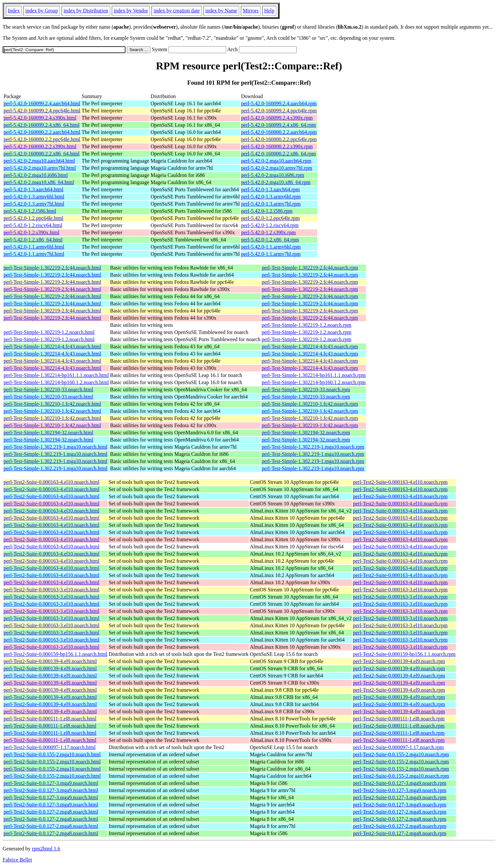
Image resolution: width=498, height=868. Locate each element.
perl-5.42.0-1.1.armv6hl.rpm (271, 247)
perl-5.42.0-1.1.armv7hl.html (34, 254)
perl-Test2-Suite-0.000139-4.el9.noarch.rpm (399, 661)
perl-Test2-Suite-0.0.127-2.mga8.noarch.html (51, 812)
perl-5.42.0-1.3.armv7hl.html (34, 204)
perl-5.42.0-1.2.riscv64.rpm (270, 225)
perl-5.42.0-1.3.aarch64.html (34, 189)
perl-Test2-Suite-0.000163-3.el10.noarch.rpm (400, 590)
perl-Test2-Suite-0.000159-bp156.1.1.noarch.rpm (404, 654)
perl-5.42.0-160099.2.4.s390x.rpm (277, 118)
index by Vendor (131, 11)
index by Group (41, 11)
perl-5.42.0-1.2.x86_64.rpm (270, 240)
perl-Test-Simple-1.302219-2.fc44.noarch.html (52, 268)
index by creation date (177, 11)
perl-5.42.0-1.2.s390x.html (31, 232)
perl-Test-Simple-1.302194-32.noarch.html (48, 433)
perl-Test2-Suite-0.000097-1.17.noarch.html (50, 747)
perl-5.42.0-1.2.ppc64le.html (34, 218)
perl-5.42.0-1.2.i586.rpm (267, 211)
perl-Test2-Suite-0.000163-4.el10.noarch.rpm (400, 482)
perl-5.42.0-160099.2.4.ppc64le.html (42, 111)
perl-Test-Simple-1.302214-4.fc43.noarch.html (52, 347)
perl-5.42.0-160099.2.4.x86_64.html (42, 125)
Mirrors (251, 11)
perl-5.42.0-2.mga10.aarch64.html (39, 161)
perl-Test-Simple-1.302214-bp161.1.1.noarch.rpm (314, 375)
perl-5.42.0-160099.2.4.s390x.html (40, 118)
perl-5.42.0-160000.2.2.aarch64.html (42, 132)
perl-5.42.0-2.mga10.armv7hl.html (40, 168)
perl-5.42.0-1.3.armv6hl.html (34, 197)
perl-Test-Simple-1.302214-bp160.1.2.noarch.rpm (314, 382)
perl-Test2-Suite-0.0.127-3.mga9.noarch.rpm (400, 783)
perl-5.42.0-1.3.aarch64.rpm (271, 189)
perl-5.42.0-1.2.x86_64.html (33, 240)
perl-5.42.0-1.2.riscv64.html (33, 225)
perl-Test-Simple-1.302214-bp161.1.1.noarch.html (56, 375)
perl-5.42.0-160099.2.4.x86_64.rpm (278, 125)
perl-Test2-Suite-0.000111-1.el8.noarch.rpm (399, 719)
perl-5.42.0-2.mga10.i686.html (36, 175)
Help (269, 11)
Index (14, 11)
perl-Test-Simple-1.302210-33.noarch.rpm (306, 390)
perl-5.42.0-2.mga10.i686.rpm (273, 175)
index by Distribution (86, 11)
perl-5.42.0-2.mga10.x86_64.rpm (276, 182)
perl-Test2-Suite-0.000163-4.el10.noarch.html (51, 482)
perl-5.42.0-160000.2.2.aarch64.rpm (279, 132)
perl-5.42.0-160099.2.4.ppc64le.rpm (279, 111)
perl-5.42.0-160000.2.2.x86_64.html (42, 154)
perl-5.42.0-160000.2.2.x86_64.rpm (278, 154)
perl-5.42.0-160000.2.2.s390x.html (40, 146)
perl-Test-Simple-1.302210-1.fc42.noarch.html (52, 404)
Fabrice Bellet (17, 860)
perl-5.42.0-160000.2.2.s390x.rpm (277, 146)
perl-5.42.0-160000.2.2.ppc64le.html (42, 139)
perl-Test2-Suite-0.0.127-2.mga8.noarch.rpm (400, 812)
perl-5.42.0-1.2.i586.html (30, 211)
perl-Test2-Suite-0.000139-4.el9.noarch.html (50, 661)
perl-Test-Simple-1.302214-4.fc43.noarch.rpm (310, 347)
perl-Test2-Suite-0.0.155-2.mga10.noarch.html (52, 754)
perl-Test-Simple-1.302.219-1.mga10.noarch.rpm (313, 447)
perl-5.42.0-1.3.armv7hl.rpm (271, 204)
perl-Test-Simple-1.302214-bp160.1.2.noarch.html (56, 382)
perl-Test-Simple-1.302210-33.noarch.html (48, 390)
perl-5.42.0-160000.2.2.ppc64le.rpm (279, 139)
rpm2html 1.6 (46, 849)
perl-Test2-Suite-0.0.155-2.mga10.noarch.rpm (401, 754)
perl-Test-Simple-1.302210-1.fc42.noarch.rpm (310, 404)
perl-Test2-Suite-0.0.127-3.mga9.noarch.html (51, 783)
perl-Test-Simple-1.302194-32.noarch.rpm (306, 433)
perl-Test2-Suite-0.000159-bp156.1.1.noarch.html (55, 654)
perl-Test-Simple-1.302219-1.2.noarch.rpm (307, 325)
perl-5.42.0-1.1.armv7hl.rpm (271, 254)
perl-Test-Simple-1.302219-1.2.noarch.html (49, 332)
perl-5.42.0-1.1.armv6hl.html (34, 247)
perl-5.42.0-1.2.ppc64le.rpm (271, 218)
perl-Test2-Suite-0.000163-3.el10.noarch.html (51, 590)
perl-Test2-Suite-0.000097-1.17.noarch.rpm (398, 747)
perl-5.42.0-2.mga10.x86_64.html (39, 182)
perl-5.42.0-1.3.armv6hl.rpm (271, 197)
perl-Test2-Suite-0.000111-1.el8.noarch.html (50, 719)
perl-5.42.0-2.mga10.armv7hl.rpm (277, 168)
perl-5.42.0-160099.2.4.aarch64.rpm (279, 103)
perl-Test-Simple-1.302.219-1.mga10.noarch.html (55, 447)
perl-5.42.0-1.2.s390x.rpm (269, 232)
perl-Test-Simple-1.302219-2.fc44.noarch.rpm (310, 268)
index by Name (221, 11)
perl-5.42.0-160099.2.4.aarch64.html (42, 103)
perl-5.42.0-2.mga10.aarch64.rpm (276, 161)
